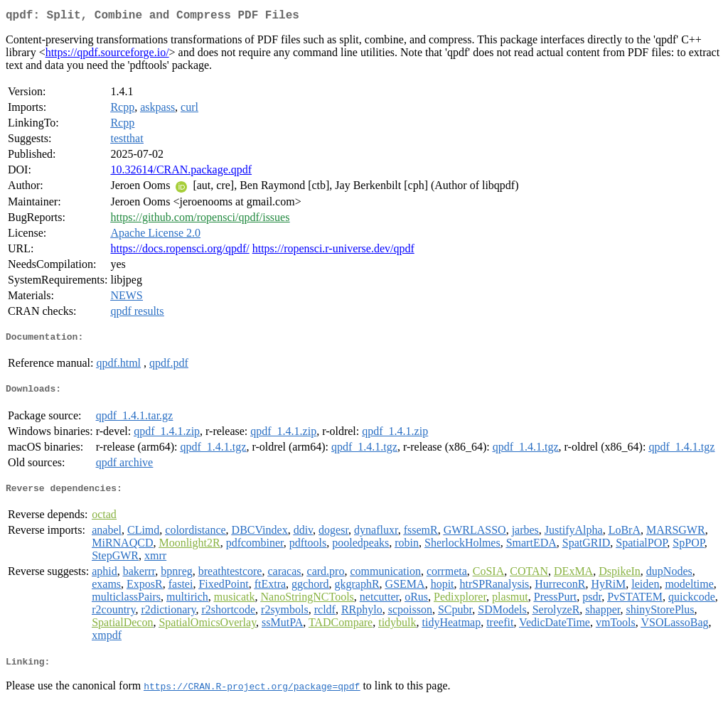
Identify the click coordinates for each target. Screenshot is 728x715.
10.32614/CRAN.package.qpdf (181, 172)
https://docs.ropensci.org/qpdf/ (180, 251)
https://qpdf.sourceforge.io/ (107, 55)
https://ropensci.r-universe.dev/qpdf (333, 251)
